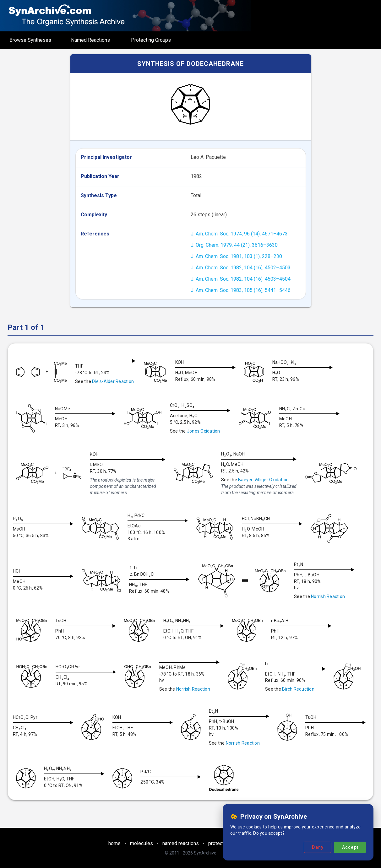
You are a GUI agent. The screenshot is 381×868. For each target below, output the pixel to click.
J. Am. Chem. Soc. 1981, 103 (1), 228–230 (236, 256)
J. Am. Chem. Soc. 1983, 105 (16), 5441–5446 (241, 290)
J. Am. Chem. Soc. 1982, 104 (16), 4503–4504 (241, 279)
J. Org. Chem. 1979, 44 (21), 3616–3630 (234, 245)
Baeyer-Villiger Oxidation (263, 480)
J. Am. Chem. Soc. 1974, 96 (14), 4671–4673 (239, 234)
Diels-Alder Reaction (113, 381)
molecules (142, 843)
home (114, 843)
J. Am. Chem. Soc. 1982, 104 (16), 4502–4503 (241, 268)
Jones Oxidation (206, 431)
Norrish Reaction (333, 596)
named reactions (181, 843)
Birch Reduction (303, 689)
